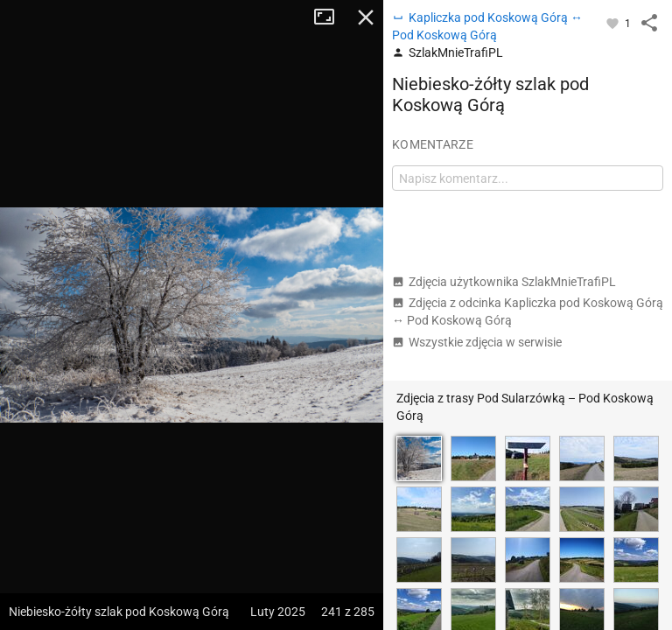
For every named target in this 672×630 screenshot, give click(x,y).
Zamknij (366, 17)
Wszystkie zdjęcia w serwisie (477, 342)
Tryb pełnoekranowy (331, 17)
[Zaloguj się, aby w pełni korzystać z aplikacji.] (614, 23)
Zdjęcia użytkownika (504, 282)
